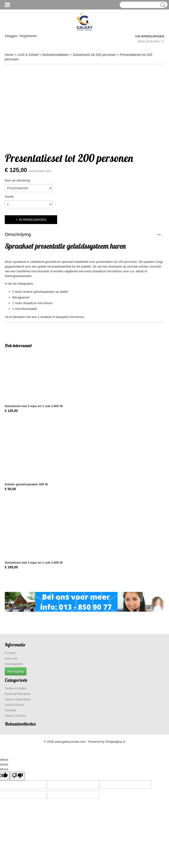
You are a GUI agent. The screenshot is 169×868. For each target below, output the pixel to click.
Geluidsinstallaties (55, 55)
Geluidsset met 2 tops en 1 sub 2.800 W (34, 406)
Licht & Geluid (28, 55)
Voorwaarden (14, 664)
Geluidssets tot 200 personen (94, 55)
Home (9, 55)
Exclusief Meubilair (18, 694)
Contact (10, 653)
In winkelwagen (33, 220)
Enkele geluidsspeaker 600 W (26, 484)
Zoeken (162, 5)
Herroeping (16, 671)
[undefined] (17, 776)
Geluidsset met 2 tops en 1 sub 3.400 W (34, 563)
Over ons (11, 658)
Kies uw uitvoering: (18, 180)
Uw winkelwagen (150, 36)
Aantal (9, 197)
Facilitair (10, 710)
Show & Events (15, 716)
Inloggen (11, 36)
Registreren (28, 36)
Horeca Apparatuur (18, 699)
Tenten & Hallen (16, 688)
